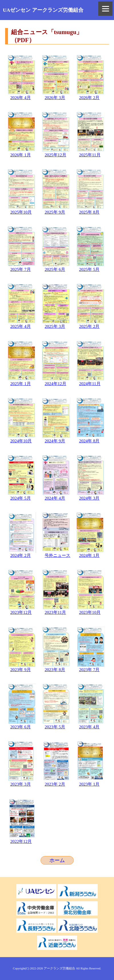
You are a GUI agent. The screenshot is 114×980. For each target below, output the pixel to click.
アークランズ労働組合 (59, 968)
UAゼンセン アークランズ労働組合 (43, 10)
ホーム (57, 860)
